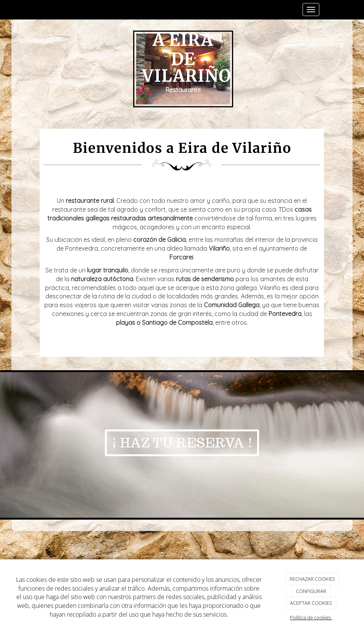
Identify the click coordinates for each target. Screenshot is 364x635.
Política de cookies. (311, 617)
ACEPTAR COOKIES (311, 603)
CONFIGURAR (311, 591)
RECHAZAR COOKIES (312, 579)
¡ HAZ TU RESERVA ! (182, 443)
